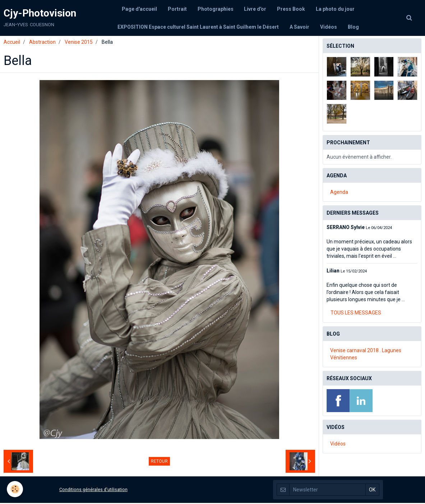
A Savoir (299, 27)
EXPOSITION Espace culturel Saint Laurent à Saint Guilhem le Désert (198, 27)
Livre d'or (255, 9)
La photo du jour (336, 9)
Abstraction (42, 43)
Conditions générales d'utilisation (93, 491)
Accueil (12, 43)
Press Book (291, 9)
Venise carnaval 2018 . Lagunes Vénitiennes (366, 355)
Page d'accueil (139, 9)
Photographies (216, 9)
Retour (159, 462)
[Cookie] (15, 489)
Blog (353, 27)
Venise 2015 (79, 43)
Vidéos (329, 27)
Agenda (339, 193)
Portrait (177, 9)
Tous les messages (356, 314)
